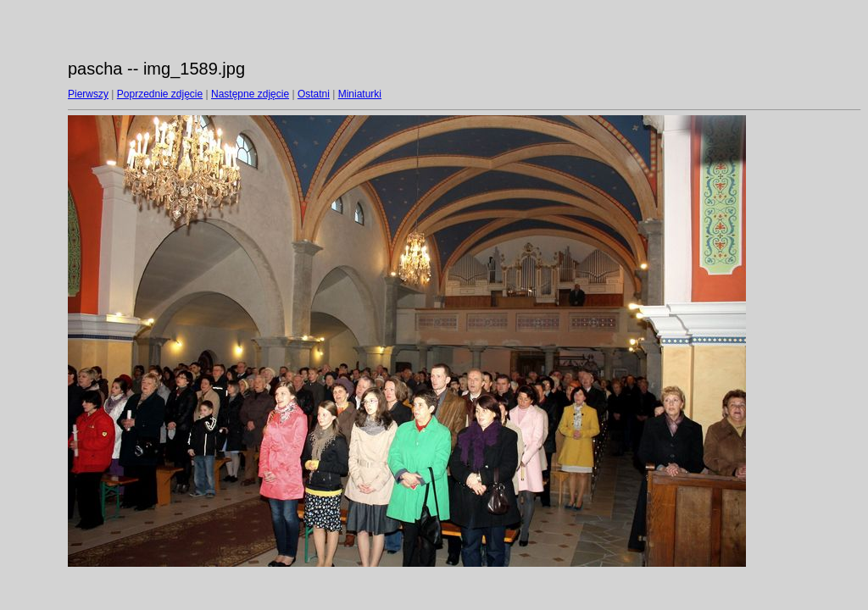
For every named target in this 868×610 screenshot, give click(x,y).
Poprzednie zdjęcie (160, 94)
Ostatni (314, 94)
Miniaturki (360, 94)
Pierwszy (88, 94)
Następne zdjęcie (250, 94)
